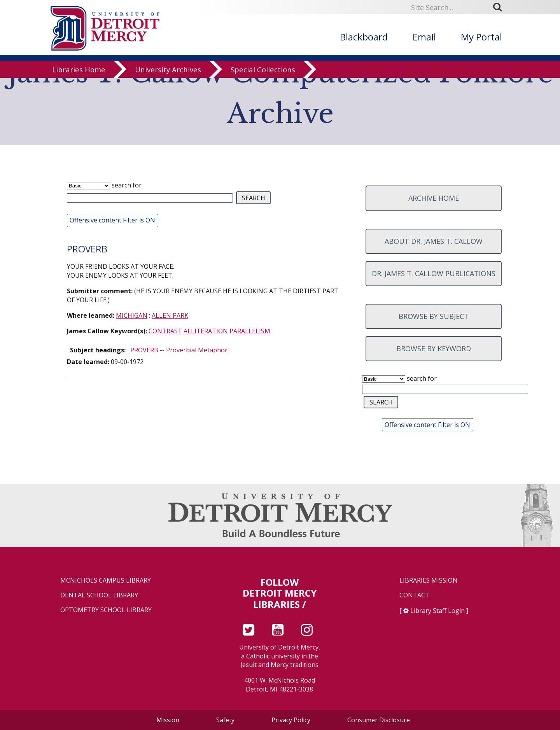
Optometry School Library (106, 610)
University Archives (168, 75)
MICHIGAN (132, 315)
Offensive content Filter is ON (112, 220)
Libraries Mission (429, 580)
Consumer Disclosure (379, 720)
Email (424, 37)
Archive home (434, 198)
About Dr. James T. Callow (434, 241)
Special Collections (263, 75)
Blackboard (364, 37)
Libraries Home (79, 75)
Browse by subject (434, 316)
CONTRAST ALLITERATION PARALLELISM (209, 331)
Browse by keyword (434, 348)
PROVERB (144, 350)
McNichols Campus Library (106, 580)
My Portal (481, 37)
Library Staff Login (437, 611)
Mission (168, 720)
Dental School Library (99, 595)
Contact (414, 595)
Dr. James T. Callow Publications (434, 273)
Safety (225, 720)
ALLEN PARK (170, 315)
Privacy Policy (291, 720)
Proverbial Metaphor (197, 350)
